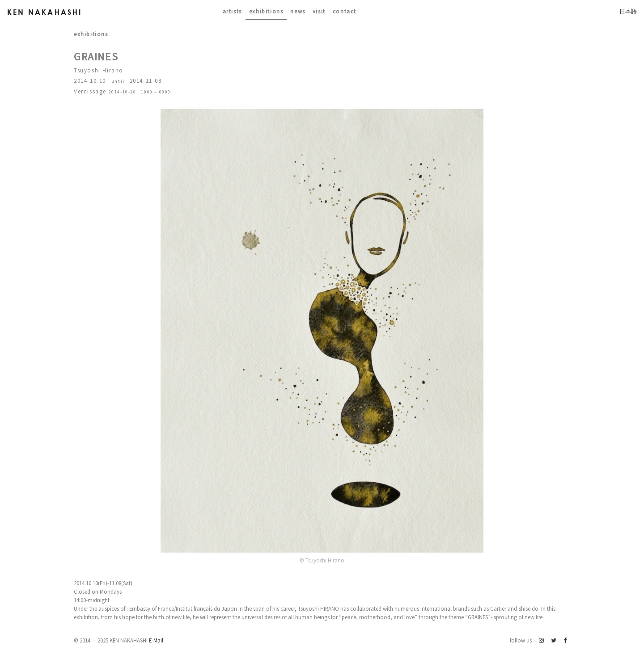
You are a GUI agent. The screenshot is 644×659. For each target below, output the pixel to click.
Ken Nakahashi (45, 12)
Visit (319, 11)
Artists (232, 11)
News (298, 11)
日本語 (628, 11)
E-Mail (156, 640)
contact (345, 11)
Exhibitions (266, 11)
